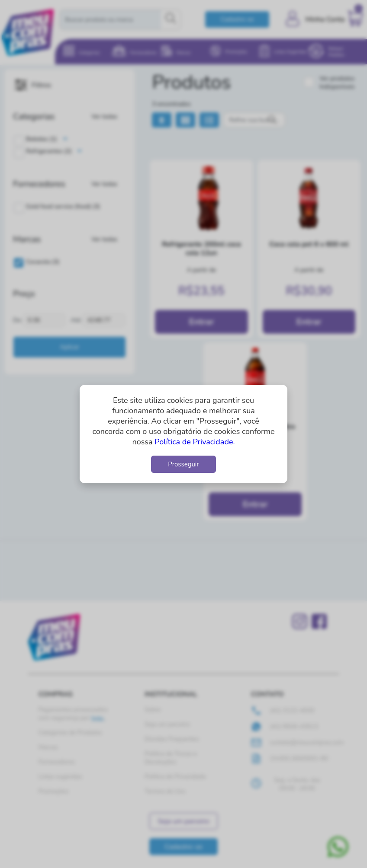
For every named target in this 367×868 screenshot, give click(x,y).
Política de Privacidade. (195, 442)
